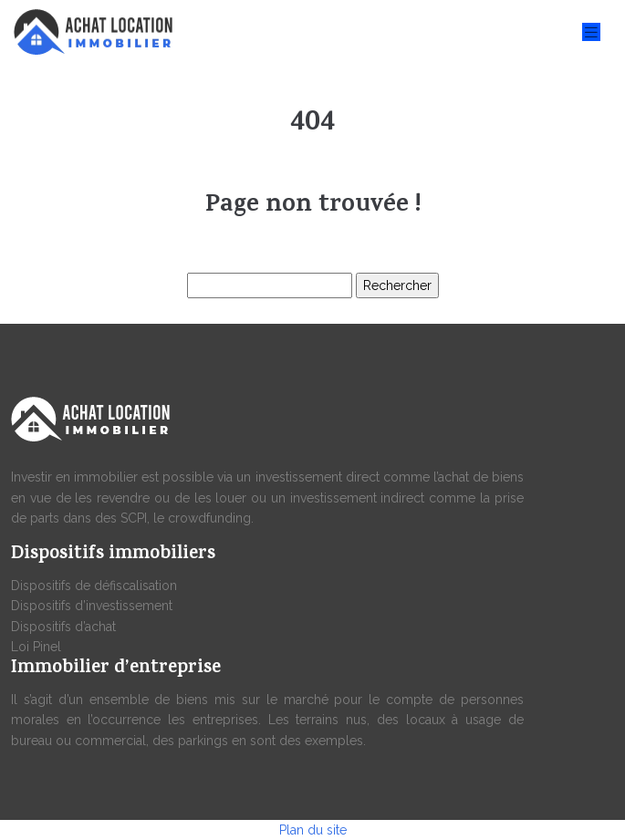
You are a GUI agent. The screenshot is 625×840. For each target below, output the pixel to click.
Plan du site (313, 830)
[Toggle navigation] (591, 32)
